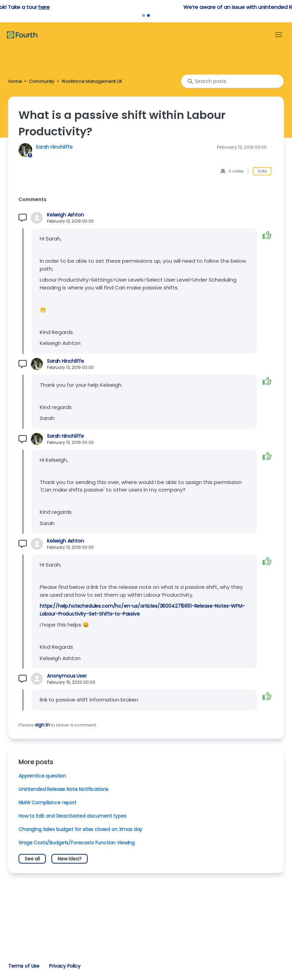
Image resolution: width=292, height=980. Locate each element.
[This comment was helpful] (267, 235)
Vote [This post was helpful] (262, 171)
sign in (42, 725)
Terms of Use (24, 966)
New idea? (70, 859)
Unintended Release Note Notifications (63, 789)
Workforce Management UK (92, 81)
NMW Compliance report (47, 803)
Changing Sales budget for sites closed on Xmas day (80, 829)
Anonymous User (67, 676)
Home (15, 81)
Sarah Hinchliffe (54, 147)
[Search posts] (232, 81)
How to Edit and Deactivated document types (72, 816)
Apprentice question (42, 776)
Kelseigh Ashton (65, 215)
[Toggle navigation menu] (279, 35)
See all (32, 859)
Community (41, 81)
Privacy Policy (65, 966)
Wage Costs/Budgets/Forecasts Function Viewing (77, 843)
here (181, 7)
